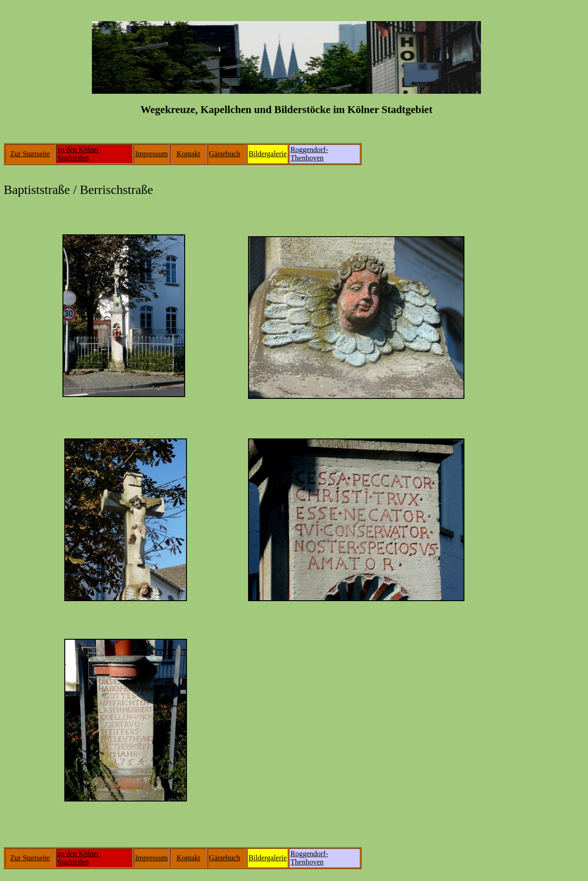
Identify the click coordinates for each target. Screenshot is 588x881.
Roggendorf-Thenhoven (309, 154)
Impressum (151, 154)
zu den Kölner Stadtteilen (78, 154)
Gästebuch (225, 154)
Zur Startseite (30, 154)
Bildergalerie (268, 154)
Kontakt (188, 154)
